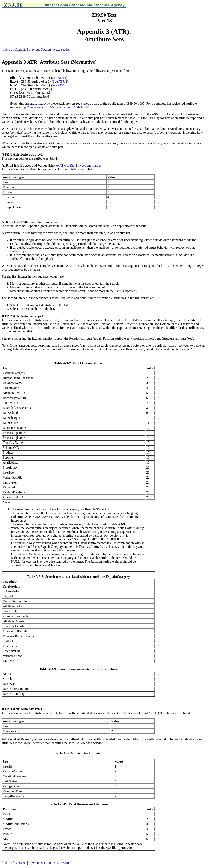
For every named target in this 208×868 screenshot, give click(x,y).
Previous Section (40, 49)
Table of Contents (14, 49)
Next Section (62, 49)
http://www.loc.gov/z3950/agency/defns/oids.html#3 (55, 107)
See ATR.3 (59, 85)
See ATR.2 (60, 82)
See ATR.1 (59, 78)
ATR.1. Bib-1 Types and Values (80, 165)
